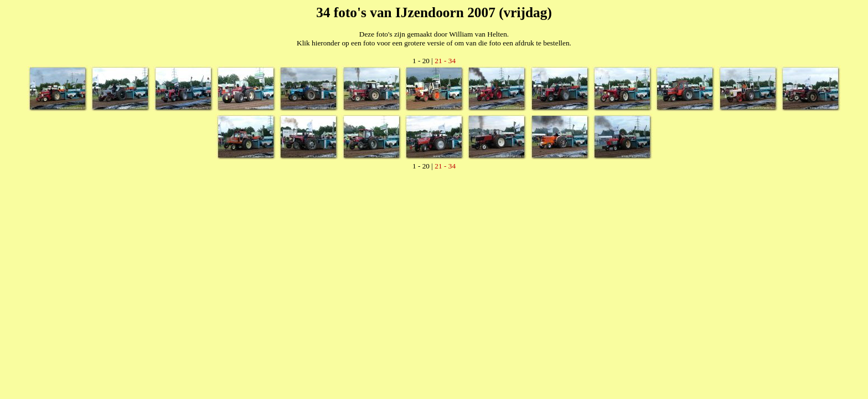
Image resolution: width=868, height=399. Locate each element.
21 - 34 (445, 61)
